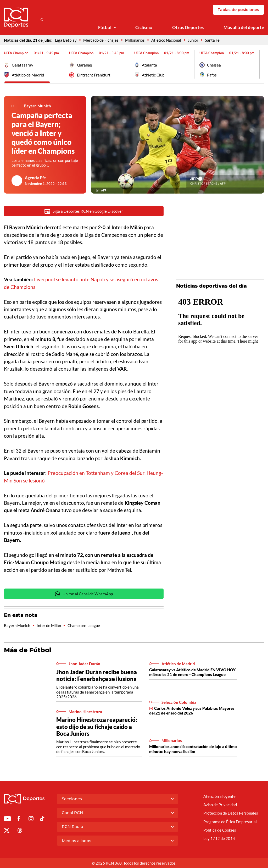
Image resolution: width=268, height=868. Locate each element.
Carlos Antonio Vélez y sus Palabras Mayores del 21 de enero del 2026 (192, 711)
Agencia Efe (35, 178)
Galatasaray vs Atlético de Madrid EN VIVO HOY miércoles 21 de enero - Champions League (192, 672)
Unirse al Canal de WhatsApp (84, 594)
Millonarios (135, 40)
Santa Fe (212, 40)
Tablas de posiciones (238, 10)
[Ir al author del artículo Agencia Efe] (17, 181)
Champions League (84, 625)
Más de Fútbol (28, 650)
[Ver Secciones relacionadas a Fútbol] (115, 28)
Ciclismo (144, 28)
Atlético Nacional (166, 40)
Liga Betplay (66, 40)
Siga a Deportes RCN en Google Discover (84, 211)
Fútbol (105, 28)
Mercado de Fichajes (101, 40)
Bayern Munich (17, 625)
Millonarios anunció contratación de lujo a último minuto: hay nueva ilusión (193, 749)
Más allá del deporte (244, 28)
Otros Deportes (188, 28)
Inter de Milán (49, 625)
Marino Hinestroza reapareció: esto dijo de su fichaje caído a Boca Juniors (97, 726)
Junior (193, 40)
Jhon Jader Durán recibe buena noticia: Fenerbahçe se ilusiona (97, 675)
